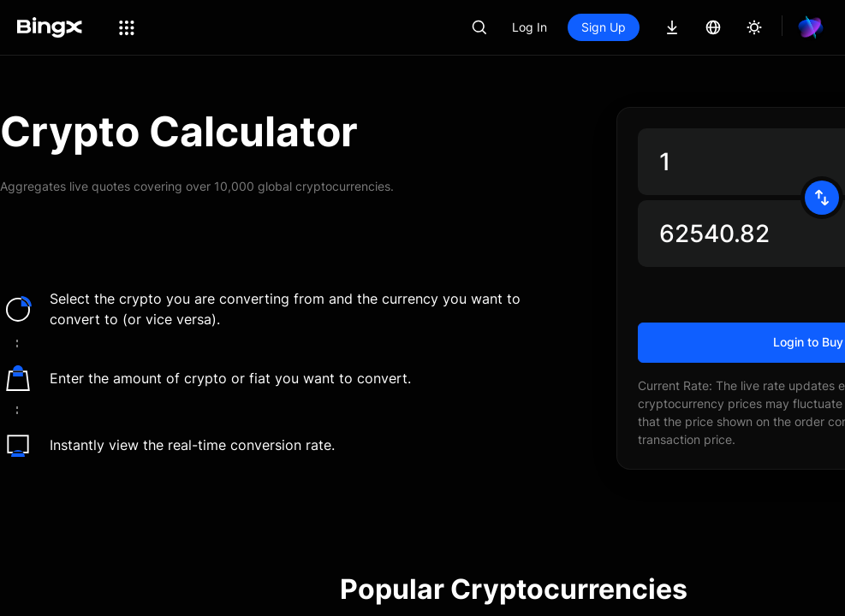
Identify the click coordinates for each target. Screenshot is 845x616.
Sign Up (662, 27)
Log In (588, 27)
